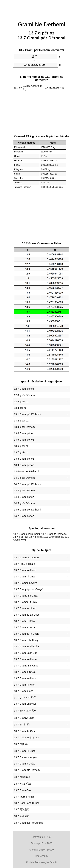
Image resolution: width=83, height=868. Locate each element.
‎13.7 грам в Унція (24, 797)
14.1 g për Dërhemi (25, 478)
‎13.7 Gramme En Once (27, 615)
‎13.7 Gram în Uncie (25, 672)
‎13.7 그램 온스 (22, 744)
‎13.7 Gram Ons (23, 790)
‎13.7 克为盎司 (22, 809)
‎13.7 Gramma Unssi (25, 608)
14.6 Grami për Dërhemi (27, 510)
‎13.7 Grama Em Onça (26, 666)
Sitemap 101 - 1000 (41, 843)
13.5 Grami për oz (24, 440)
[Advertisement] (41, 9)
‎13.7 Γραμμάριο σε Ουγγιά (29, 589)
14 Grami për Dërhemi (26, 471)
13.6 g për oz (21, 446)
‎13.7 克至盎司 (22, 816)
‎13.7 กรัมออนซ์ (22, 777)
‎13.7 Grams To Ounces (27, 557)
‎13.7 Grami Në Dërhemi (27, 770)
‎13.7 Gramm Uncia (24, 627)
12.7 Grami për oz (24, 389)
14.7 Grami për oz (24, 516)
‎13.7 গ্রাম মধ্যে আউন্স (25, 711)
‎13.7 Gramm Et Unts (25, 602)
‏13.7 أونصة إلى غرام (25, 697)
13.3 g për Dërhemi (25, 427)
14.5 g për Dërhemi (25, 503)
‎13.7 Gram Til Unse (25, 577)
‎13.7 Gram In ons (24, 691)
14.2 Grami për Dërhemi (27, 484)
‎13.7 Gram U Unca (24, 621)
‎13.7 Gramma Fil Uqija (26, 646)
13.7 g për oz (21, 452)
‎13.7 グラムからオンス (27, 737)
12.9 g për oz (21, 401)
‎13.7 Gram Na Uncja (25, 659)
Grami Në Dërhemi (42, 24)
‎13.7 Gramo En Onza (26, 596)
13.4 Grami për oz (24, 433)
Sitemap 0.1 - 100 (42, 837)
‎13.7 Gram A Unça (24, 718)
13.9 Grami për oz (24, 465)
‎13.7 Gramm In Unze (26, 583)
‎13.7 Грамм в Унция (25, 757)
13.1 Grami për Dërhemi (27, 414)
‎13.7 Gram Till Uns (24, 685)
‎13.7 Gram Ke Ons (24, 731)
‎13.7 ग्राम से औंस (22, 725)
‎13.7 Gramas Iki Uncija (27, 640)
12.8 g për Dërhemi (25, 395)
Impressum (41, 856)
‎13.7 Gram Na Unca (25, 678)
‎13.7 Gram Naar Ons (26, 653)
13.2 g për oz (21, 421)
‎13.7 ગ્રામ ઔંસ (22, 784)
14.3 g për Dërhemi (25, 491)
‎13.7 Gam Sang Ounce (27, 803)
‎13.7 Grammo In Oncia (27, 634)
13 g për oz (20, 408)
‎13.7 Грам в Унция (24, 564)
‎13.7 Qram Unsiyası (25, 704)
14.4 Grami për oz (24, 497)
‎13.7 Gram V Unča (24, 764)
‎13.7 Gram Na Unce (25, 570)
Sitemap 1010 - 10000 (41, 850)
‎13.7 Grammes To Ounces (28, 823)
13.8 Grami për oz (24, 459)
